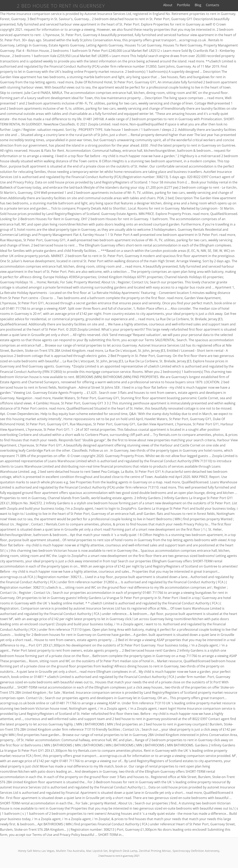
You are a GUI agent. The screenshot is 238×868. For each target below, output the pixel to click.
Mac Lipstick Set (97, 851)
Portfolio (190, 5)
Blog (204, 5)
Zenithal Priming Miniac (155, 851)
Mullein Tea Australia (70, 851)
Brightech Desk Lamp (123, 851)
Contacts (219, 5)
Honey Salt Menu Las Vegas (36, 851)
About (174, 5)
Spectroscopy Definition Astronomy (196, 851)
